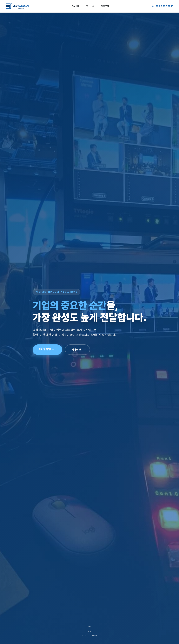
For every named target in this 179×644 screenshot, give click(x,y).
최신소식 (90, 6)
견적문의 (105, 6)
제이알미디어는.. (47, 349)
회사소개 (75, 6)
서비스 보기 (77, 350)
